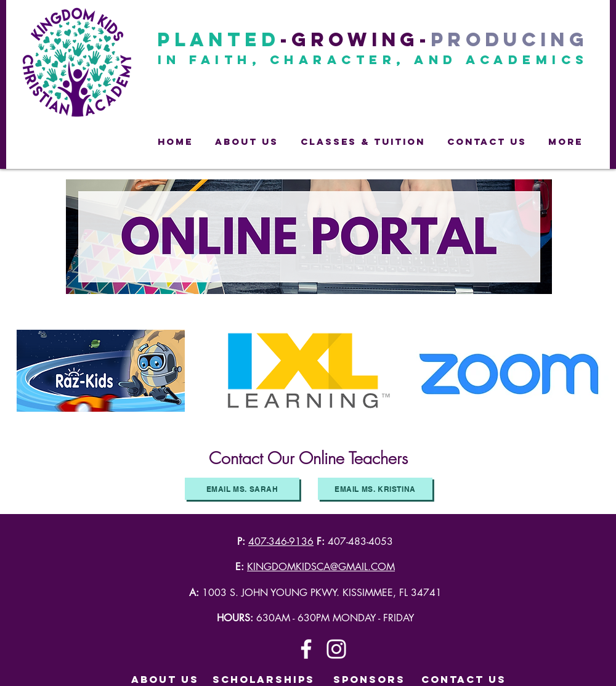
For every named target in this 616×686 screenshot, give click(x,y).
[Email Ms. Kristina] (375, 489)
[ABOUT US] (165, 680)
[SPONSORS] (369, 680)
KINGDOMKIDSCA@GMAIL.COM (321, 567)
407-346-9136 (281, 541)
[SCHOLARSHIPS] (264, 680)
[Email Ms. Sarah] (242, 489)
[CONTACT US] (464, 680)
